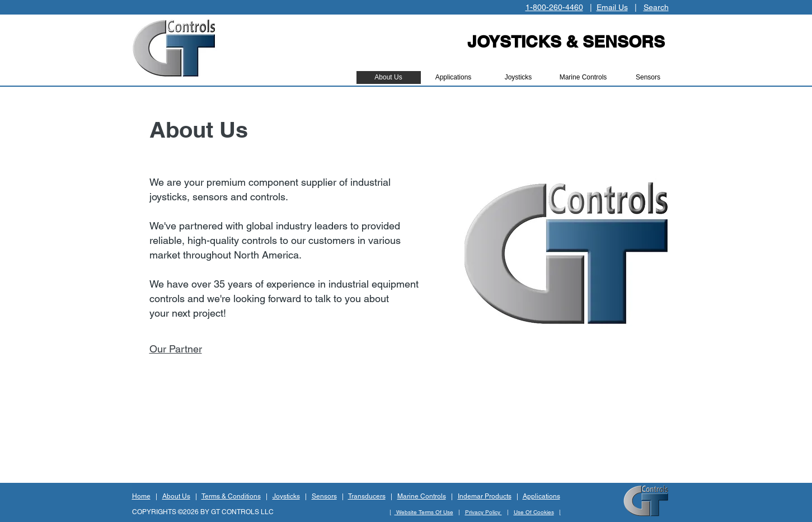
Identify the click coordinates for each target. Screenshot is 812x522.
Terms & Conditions (231, 496)
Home (141, 496)
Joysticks (286, 496)
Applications (541, 496)
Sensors (324, 496)
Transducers (367, 496)
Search (656, 7)
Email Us (612, 7)
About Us (176, 496)
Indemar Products (485, 496)
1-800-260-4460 (554, 7)
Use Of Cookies (534, 512)
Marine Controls (422, 496)
